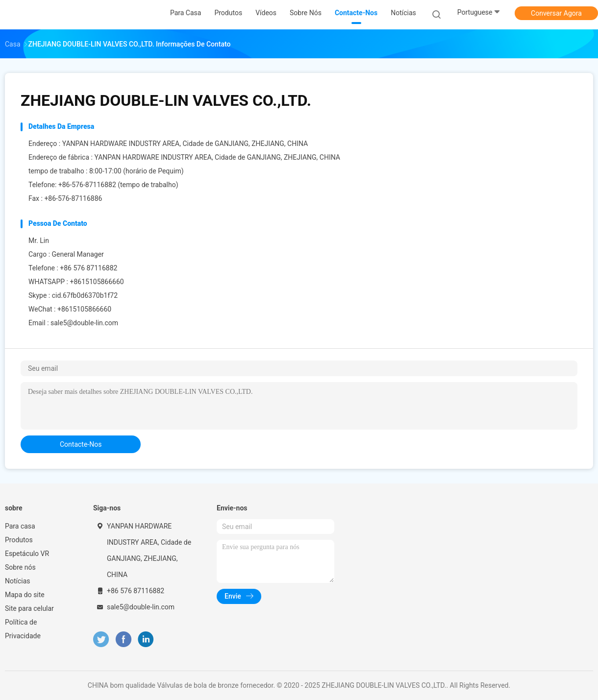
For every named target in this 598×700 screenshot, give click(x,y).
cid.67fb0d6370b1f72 (85, 295)
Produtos (19, 540)
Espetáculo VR (27, 554)
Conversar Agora (556, 13)
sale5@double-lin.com (84, 323)
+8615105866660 (97, 282)
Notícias (18, 581)
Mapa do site (25, 595)
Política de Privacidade (23, 629)
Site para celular (29, 608)
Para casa (20, 526)
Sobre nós (20, 567)
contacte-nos (81, 444)
